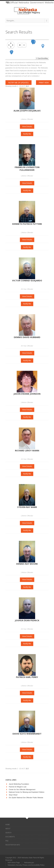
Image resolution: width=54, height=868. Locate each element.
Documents (10, 837)
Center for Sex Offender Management (22, 789)
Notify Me (27, 134)
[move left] (9, 45)
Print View (44, 83)
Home (8, 825)
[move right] (13, 45)
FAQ (7, 841)
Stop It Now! (13, 795)
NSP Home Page (14, 863)
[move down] (11, 47)
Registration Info (13, 845)
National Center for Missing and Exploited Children (27, 792)
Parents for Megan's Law (18, 787)
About (8, 829)
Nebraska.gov (29, 863)
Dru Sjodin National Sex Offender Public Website (26, 798)
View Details (27, 127)
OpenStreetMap (43, 58)
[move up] (11, 43)
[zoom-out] (24, 45)
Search (8, 833)
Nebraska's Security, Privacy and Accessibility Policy (26, 865)
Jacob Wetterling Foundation (19, 784)
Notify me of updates (19, 83)
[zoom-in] (20, 45)
